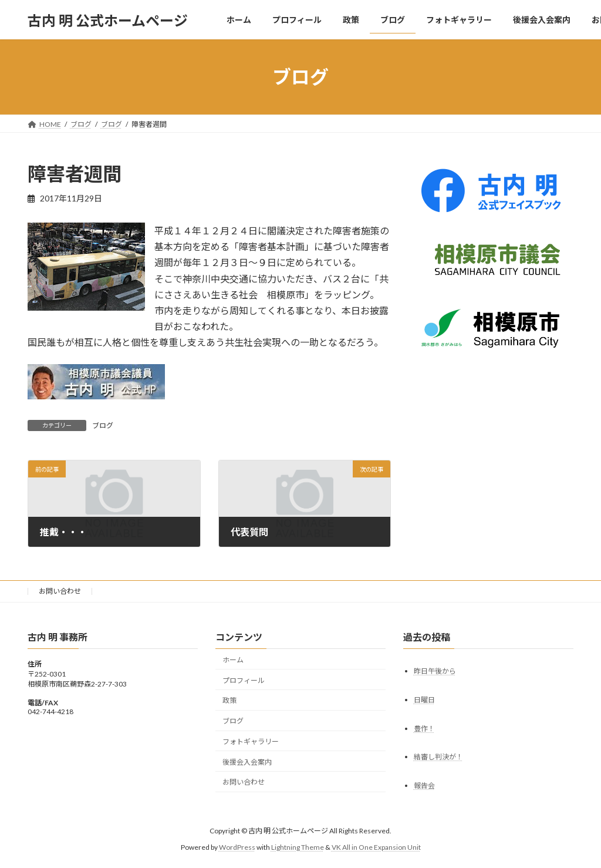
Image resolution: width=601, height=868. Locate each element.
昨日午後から (435, 671)
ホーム (233, 660)
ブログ (103, 425)
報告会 (424, 786)
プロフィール (244, 680)
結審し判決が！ (438, 757)
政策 (229, 701)
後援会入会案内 (247, 762)
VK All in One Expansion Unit (376, 847)
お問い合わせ (60, 591)
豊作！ (424, 729)
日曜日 (424, 700)
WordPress (237, 847)
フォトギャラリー (251, 741)
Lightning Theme (298, 847)
